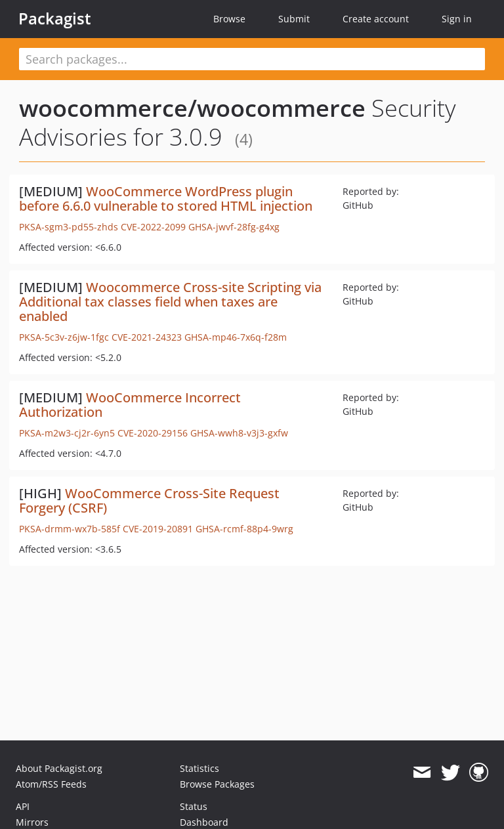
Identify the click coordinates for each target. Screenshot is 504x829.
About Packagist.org (59, 768)
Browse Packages (217, 784)
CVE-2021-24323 (147, 337)
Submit (294, 19)
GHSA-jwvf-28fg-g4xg (234, 227)
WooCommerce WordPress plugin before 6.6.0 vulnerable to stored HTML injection (166, 199)
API (23, 806)
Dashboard (204, 822)
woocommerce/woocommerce (192, 108)
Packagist (55, 18)
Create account (376, 19)
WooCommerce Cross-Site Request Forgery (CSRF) (149, 500)
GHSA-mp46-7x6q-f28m (236, 337)
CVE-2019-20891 (158, 529)
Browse (229, 19)
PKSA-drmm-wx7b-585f (70, 529)
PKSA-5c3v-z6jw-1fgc (64, 337)
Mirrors (32, 822)
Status (194, 806)
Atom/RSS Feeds (51, 784)
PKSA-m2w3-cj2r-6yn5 (67, 433)
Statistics (199, 768)
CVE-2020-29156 (153, 433)
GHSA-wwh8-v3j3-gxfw (239, 433)
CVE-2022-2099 (153, 227)
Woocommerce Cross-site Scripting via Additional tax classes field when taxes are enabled (170, 302)
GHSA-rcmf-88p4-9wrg (244, 529)
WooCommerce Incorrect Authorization (130, 405)
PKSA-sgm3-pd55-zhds (69, 227)
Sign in (457, 19)
